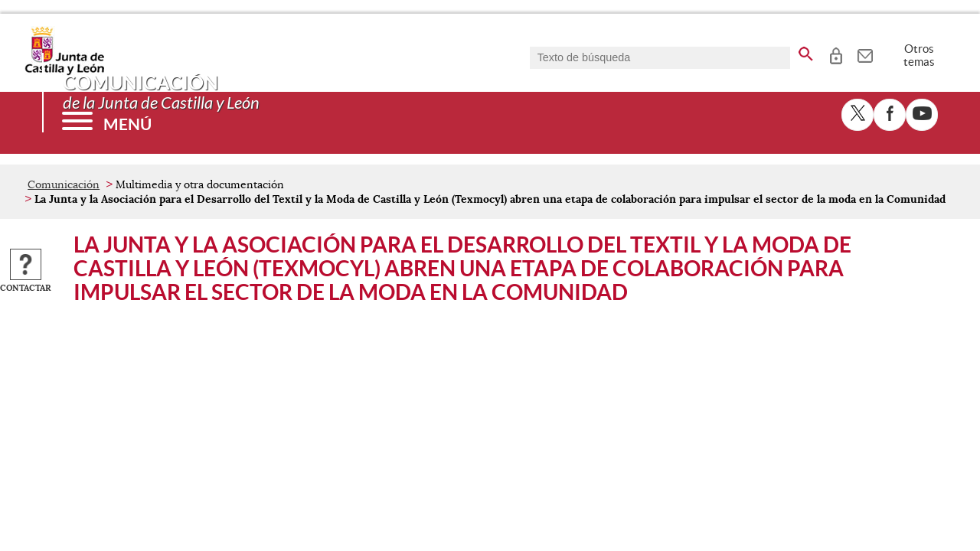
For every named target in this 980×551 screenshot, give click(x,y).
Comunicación (64, 184)
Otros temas (919, 55)
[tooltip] (836, 54)
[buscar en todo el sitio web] (806, 51)
